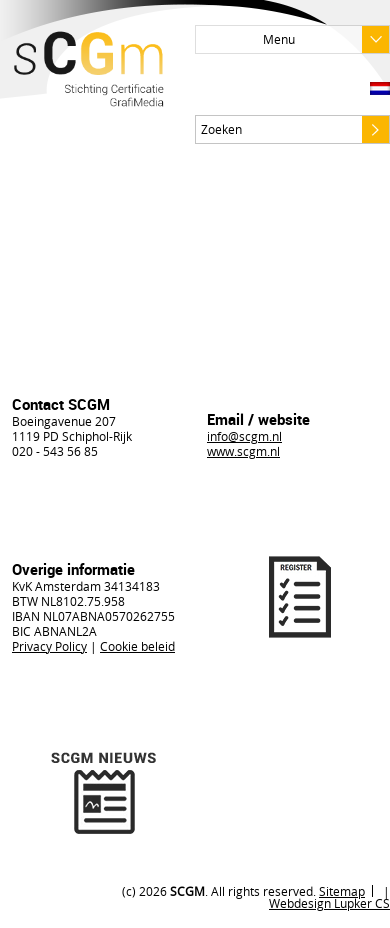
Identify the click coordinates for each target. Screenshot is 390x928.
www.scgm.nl (243, 451)
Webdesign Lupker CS (329, 903)
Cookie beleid (137, 646)
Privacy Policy (49, 646)
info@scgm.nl (244, 436)
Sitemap (342, 891)
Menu (326, 39)
